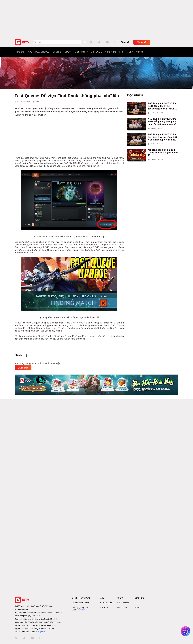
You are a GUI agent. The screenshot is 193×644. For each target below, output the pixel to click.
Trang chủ (20, 52)
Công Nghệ (111, 52)
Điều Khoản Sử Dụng (81, 598)
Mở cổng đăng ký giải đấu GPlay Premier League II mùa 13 (163, 153)
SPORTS (57, 52)
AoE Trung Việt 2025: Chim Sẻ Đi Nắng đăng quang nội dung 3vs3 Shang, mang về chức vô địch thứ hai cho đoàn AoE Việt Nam (162, 122)
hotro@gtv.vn (40, 632)
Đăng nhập (142, 42)
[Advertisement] (96, 19)
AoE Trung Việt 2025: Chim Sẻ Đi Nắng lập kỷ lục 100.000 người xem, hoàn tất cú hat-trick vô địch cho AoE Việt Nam (163, 106)
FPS (121, 52)
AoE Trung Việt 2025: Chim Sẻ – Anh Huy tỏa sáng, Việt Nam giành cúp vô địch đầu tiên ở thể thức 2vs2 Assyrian (163, 137)
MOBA (130, 52)
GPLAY (68, 52)
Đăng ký (125, 42)
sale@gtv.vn (81, 610)
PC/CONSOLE (42, 52)
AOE (30, 52)
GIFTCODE (96, 52)
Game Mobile (81, 52)
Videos (140, 52)
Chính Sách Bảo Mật (81, 603)
